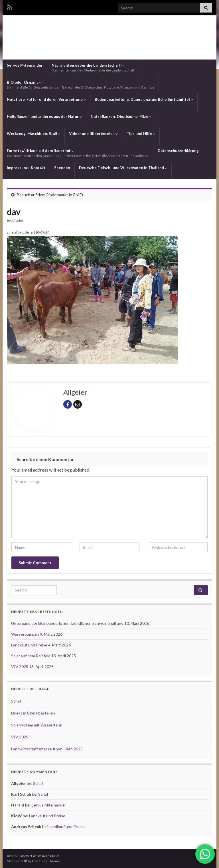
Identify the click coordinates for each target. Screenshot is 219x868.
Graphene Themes (46, 861)
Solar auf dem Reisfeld (31, 656)
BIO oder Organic (81, 85)
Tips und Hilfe (141, 134)
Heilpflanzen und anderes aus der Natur (44, 116)
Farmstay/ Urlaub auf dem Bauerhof (78, 153)
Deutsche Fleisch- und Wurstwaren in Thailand (123, 168)
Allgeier (17, 221)
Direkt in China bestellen (33, 713)
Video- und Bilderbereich (93, 134)
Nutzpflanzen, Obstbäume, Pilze (121, 116)
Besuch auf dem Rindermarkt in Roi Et (50, 195)
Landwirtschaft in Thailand (109, 37)
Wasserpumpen (26, 634)
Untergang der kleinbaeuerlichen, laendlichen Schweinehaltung (68, 623)
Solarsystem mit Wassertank (36, 725)
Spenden (62, 168)
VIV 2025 (20, 667)
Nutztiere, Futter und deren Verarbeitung (46, 99)
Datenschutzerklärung (178, 151)
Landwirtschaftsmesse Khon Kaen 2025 (47, 749)
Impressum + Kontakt (26, 168)
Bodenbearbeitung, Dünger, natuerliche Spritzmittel (144, 99)
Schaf (16, 701)
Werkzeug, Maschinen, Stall (34, 134)
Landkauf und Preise (30, 645)
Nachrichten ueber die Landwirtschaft (93, 68)
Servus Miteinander (25, 65)
